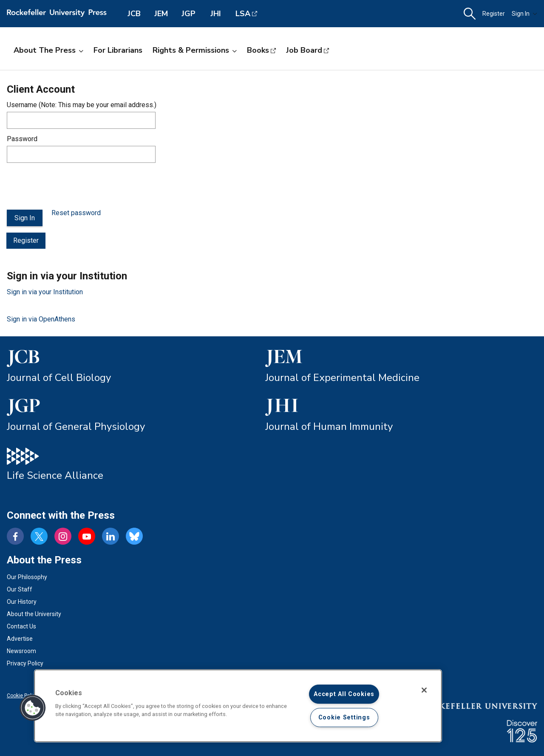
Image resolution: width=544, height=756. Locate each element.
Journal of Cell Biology (59, 378)
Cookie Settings (344, 718)
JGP (188, 14)
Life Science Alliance (55, 475)
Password (22, 139)
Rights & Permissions (195, 50)
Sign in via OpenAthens (41, 319)
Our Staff (20, 589)
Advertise (20, 639)
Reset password (76, 213)
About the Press (48, 50)
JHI (216, 14)
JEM (161, 14)
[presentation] (71, 186)
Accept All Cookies (344, 694)
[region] (238, 706)
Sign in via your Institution (45, 292)
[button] (470, 14)
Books (258, 50)
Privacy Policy (25, 663)
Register (494, 14)
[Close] (424, 690)
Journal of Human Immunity (329, 426)
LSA (243, 14)
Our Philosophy (27, 577)
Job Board (304, 50)
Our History (22, 602)
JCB (134, 14)
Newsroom (21, 651)
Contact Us (21, 626)
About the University (34, 614)
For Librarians (118, 50)
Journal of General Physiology (76, 426)
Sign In (524, 14)
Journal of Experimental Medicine (342, 378)
